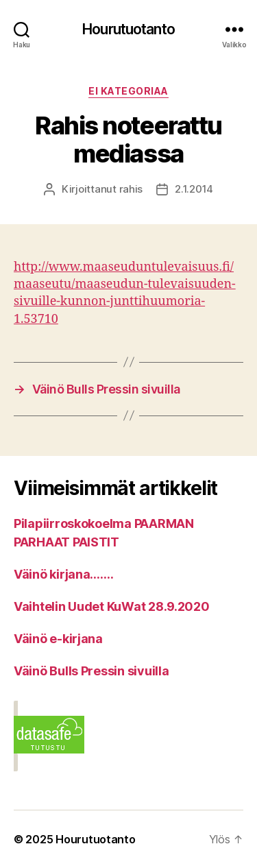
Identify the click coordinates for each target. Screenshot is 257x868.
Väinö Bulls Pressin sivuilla (91, 671)
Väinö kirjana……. (64, 574)
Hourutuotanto (128, 29)
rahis (131, 189)
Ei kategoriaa (128, 91)
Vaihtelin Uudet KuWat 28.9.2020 (112, 606)
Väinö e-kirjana (58, 639)
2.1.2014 (194, 189)
